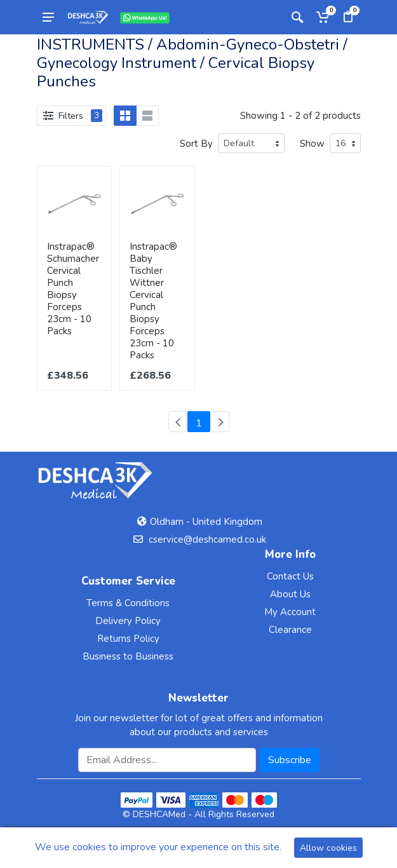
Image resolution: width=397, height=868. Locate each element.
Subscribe (290, 760)
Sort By (196, 144)
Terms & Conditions (128, 603)
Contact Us (290, 576)
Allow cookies (328, 848)
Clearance (290, 630)
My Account (290, 612)
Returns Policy (128, 639)
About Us (290, 594)
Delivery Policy (128, 621)
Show (312, 144)
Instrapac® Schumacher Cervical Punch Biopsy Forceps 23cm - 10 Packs (73, 289)
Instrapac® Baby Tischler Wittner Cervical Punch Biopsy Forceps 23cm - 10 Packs (153, 301)
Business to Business (128, 656)
